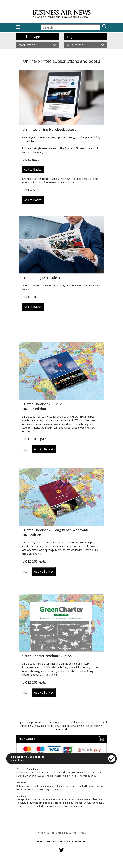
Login (71, 37)
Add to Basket (33, 169)
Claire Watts (50, 806)
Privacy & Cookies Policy (74, 841)
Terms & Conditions (47, 841)
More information (19, 760)
